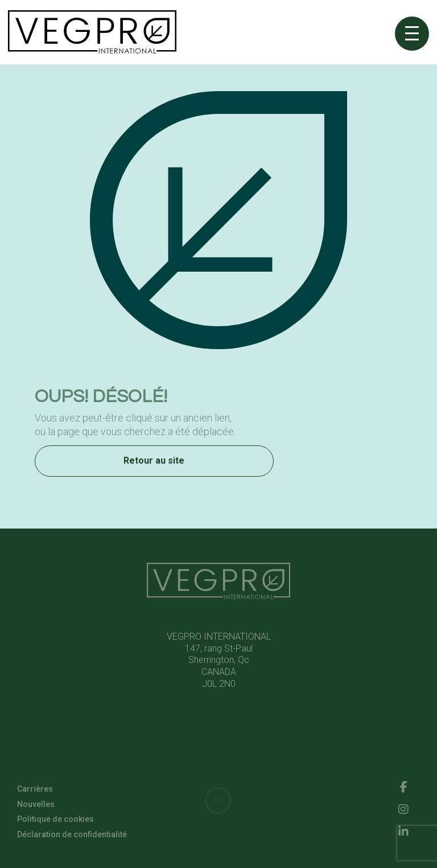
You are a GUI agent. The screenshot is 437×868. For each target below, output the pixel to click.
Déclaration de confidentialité (72, 836)
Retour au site (154, 462)
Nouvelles (36, 805)
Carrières (35, 791)
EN (218, 800)
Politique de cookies (55, 821)
